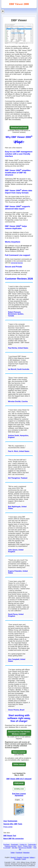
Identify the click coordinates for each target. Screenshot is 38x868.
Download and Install (19, 128)
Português (17, 859)
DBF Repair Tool (10, 836)
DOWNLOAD (19, 789)
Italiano (32, 857)
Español (20, 857)
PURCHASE (19, 783)
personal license (17, 263)
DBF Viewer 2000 (19, 4)
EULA (20, 846)
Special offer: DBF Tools (13, 824)
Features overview (10, 846)
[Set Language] (19, 800)
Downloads (14, 844)
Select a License (19, 752)
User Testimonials (10, 821)
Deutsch (13, 857)
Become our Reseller (25, 848)
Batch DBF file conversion (14, 839)
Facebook (19, 853)
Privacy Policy (27, 846)
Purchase (6, 844)
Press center (8, 827)
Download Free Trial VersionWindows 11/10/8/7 (19, 733)
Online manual (19, 764)
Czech (24, 859)
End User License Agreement (19, 795)
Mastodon (26, 853)
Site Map (15, 848)
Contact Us (23, 844)
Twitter (13, 853)
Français (26, 857)
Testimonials (32, 844)
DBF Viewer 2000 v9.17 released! (19, 779)
